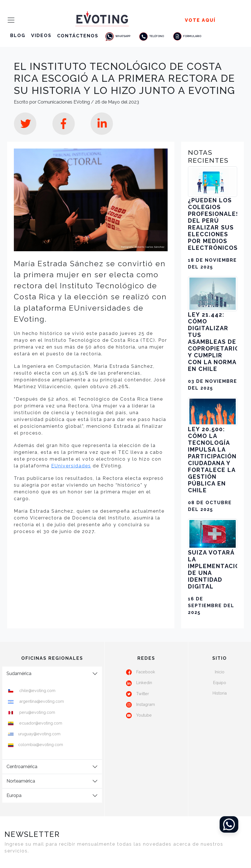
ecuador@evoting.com (40, 723)
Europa (14, 795)
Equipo (220, 683)
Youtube (144, 715)
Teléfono (151, 36)
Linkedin (144, 683)
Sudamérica (19, 673)
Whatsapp (117, 36)
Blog (18, 36)
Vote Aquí (200, 20)
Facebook (146, 672)
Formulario (187, 36)
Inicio (220, 672)
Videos (41, 36)
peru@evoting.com (37, 712)
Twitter (143, 694)
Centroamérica (22, 767)
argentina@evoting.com (41, 701)
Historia (220, 693)
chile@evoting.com (37, 690)
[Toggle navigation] (9, 20)
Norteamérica (21, 781)
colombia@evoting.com (41, 745)
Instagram (146, 704)
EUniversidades (71, 466)
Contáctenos (78, 36)
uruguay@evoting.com (39, 734)
